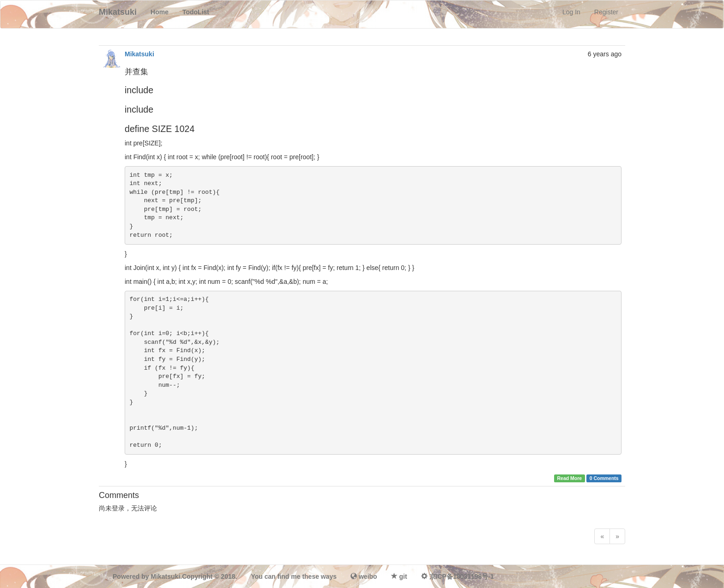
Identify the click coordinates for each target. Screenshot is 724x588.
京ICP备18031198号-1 (462, 576)
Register (606, 12)
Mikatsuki (139, 54)
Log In (571, 12)
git (403, 576)
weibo (368, 576)
